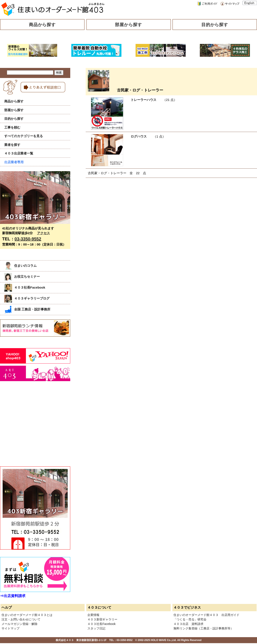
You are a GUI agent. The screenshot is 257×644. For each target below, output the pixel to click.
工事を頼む (12, 127)
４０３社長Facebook (25, 287)
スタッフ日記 (96, 628)
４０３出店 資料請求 (188, 624)
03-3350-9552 (28, 239)
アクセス (43, 233)
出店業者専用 (14, 162)
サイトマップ (10, 628)
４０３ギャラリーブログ (27, 298)
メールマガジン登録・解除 (19, 624)
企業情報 (93, 615)
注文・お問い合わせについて (21, 619)
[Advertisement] (32, 428)
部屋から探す (128, 25)
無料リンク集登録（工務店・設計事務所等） (203, 628)
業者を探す (12, 145)
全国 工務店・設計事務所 (27, 309)
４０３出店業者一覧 (19, 153)
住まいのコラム (20, 266)
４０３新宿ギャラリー (102, 619)
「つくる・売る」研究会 (190, 619)
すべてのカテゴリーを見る (24, 136)
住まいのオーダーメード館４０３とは (27, 615)
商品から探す (42, 25)
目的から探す (215, 25)
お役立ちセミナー (22, 276)
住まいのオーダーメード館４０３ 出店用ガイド (206, 615)
